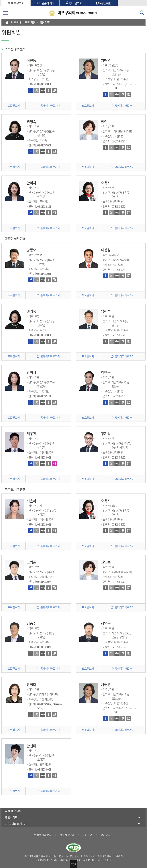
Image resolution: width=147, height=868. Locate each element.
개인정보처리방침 (41, 835)
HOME (7, 22)
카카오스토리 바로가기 (48, 90)
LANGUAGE (103, 3)
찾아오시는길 (108, 835)
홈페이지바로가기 (50, 106)
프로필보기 (14, 106)
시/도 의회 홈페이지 (16, 824)
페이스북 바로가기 (31, 90)
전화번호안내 (67, 835)
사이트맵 (87, 835)
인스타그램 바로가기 (54, 90)
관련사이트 (11, 817)
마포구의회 (16, 3)
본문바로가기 (2, 0)
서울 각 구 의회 (13, 811)
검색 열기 (142, 13)
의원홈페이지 (45, 3)
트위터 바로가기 (37, 90)
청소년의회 (74, 3)
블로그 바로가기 (43, 90)
